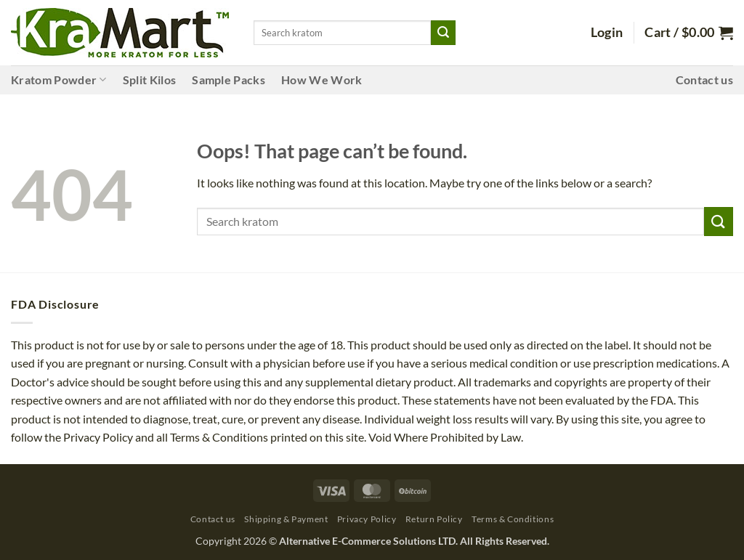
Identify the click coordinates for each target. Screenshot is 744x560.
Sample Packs (229, 80)
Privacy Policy (367, 519)
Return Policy (434, 519)
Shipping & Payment (286, 519)
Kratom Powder (59, 80)
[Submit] (443, 33)
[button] (607, 33)
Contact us (704, 80)
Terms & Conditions (513, 519)
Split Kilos (150, 80)
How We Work (322, 80)
